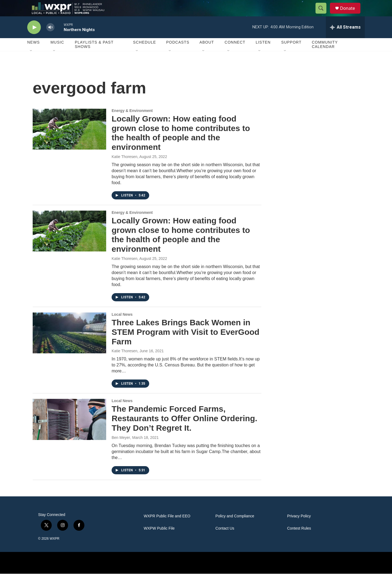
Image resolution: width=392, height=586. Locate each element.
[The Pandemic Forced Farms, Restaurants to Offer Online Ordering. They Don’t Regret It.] (69, 432)
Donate (351, 14)
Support (291, 54)
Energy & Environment (132, 123)
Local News (122, 327)
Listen (263, 54)
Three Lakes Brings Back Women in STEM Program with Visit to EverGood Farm (186, 344)
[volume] (50, 40)
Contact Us (225, 541)
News (33, 54)
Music (57, 54)
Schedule (145, 54)
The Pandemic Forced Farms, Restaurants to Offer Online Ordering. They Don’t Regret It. (184, 431)
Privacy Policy (299, 528)
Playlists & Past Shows (94, 57)
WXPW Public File (159, 541)
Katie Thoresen (125, 169)
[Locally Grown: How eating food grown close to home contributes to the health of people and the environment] (69, 141)
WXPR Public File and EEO (167, 528)
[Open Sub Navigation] (31, 63)
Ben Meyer (121, 450)
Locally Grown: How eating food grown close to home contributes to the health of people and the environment (181, 145)
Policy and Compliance (235, 528)
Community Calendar (325, 57)
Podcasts (178, 54)
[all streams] (345, 40)
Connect (235, 54)
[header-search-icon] (323, 14)
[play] (34, 40)
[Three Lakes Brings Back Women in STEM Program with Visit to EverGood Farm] (69, 345)
